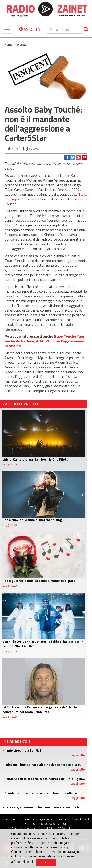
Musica (22, 45)
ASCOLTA (30, 29)
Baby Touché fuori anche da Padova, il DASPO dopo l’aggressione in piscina (45, 341)
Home (9, 45)
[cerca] (65, 30)
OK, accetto (46, 862)
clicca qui (64, 847)
